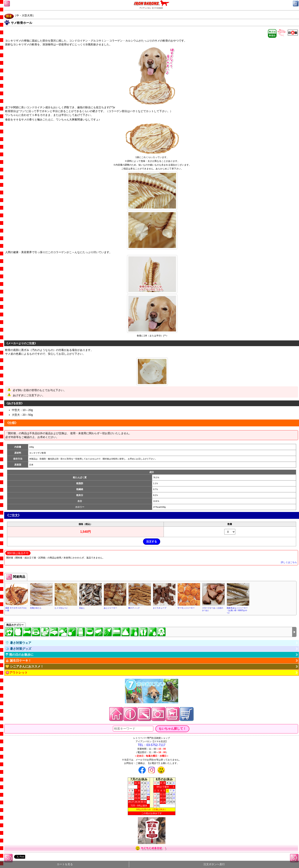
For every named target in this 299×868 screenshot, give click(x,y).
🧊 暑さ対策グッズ (18, 649)
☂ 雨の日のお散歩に (19, 655)
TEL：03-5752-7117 (152, 745)
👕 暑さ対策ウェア (18, 643)
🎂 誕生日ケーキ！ (18, 661)
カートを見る (65, 864)
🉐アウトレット (17, 673)
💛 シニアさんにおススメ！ (24, 666)
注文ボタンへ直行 (214, 864)
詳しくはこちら (289, 562)
